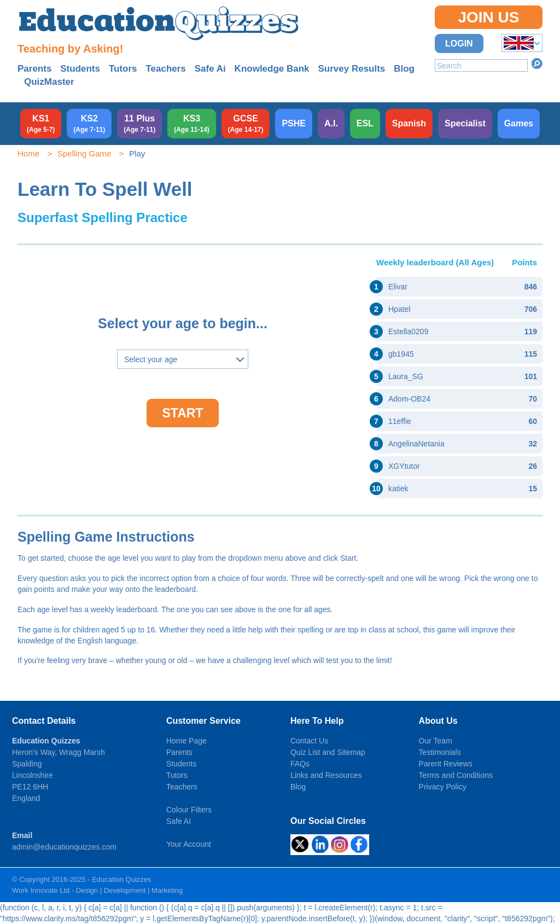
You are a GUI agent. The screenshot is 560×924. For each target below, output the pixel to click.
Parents (34, 69)
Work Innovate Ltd (41, 890)
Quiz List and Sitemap (328, 752)
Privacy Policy (443, 787)
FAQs (300, 764)
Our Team (436, 741)
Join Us (488, 17)
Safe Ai (210, 69)
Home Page (186, 741)
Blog (404, 69)
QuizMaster (49, 82)
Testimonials (440, 752)
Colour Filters (189, 810)
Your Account (189, 844)
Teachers (165, 69)
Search (537, 63)
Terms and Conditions (456, 775)
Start (183, 413)
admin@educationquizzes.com (64, 847)
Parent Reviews (446, 764)
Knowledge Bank (272, 69)
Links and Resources (326, 775)
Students (80, 69)
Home (28, 153)
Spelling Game (84, 153)
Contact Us (309, 741)
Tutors (123, 69)
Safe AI (179, 821)
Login (459, 43)
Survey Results (351, 69)
